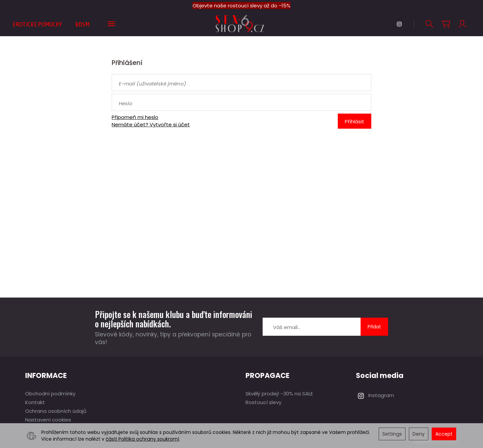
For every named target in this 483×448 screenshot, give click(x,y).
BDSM (82, 24)
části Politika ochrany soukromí (142, 439)
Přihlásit (355, 121)
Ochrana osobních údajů (56, 411)
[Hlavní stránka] (242, 24)
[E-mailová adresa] (312, 327)
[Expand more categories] (111, 24)
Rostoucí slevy (263, 402)
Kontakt (35, 402)
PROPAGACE (267, 375)
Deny (419, 434)
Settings (392, 434)
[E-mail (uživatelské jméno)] (241, 83)
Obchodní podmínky (50, 394)
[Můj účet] (462, 24)
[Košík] (446, 24)
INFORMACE (46, 375)
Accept (444, 434)
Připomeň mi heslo (135, 117)
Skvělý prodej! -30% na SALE (279, 394)
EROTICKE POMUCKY (37, 24)
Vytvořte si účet (170, 124)
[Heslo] (241, 102)
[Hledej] (429, 24)
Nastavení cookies (48, 420)
